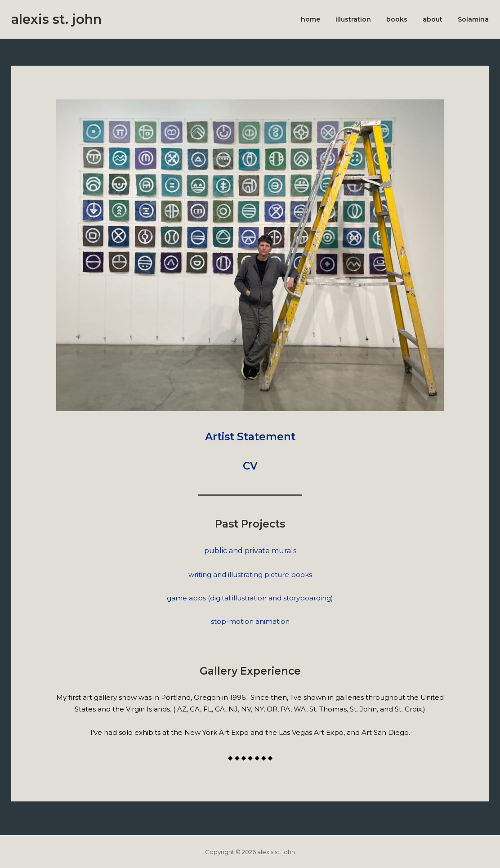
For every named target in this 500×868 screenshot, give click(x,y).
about (433, 19)
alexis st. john (56, 19)
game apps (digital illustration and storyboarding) (250, 598)
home (310, 19)
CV (250, 466)
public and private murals (250, 551)
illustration (353, 19)
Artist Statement (250, 437)
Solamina (473, 19)
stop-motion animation (250, 621)
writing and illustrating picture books (250, 575)
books (397, 19)
